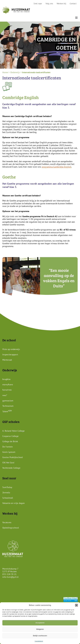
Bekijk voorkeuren (40, 636)
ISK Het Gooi (8, 463)
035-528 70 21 (9, 574)
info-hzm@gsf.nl (10, 577)
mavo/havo (8, 384)
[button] (76, 605)
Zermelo (6, 492)
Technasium (8, 406)
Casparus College (10, 436)
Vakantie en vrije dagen (13, 503)
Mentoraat (7, 360)
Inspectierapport (10, 355)
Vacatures (7, 522)
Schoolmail (8, 498)
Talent (7, 411)
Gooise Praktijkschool (13, 457)
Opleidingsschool (11, 528)
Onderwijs (15, 72)
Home (5, 72)
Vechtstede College (11, 468)
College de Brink (10, 441)
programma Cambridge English (57, 167)
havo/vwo (7, 390)
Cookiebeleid (39, 641)
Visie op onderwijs (11, 349)
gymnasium (8, 401)
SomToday (7, 487)
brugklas (6, 379)
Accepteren (40, 623)
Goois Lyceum (9, 452)
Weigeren (40, 629)
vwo (5, 395)
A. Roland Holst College (13, 431)
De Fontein (8, 447)
